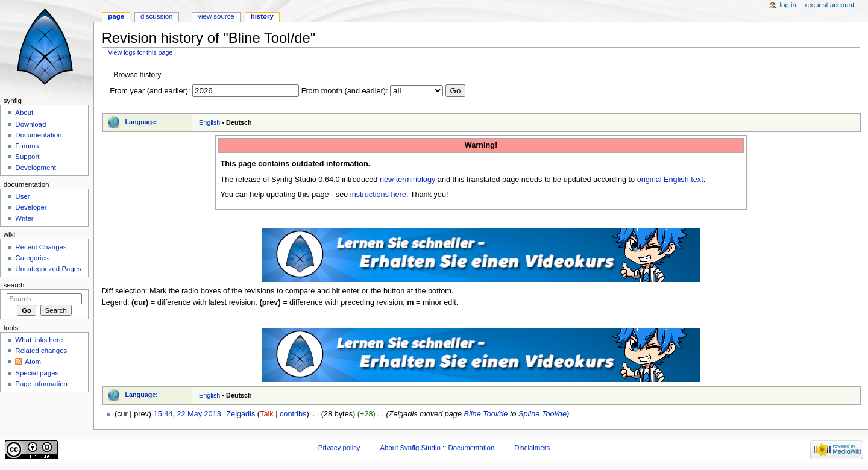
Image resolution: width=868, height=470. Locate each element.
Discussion (156, 16)
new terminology (407, 180)
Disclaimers (532, 448)
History (262, 16)
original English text (670, 180)
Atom (33, 362)
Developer (31, 207)
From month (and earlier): (345, 91)
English (209, 122)
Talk (267, 414)
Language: (141, 122)
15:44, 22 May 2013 (187, 414)
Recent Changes (41, 247)
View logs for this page (140, 52)
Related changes (41, 351)
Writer (24, 218)
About (24, 113)
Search (14, 285)
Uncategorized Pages (48, 269)
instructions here (378, 195)
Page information (41, 384)
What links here (39, 340)
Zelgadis (241, 414)
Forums (27, 146)
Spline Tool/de (542, 414)
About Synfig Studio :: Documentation (437, 448)
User (22, 196)
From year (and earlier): (150, 91)
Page (116, 16)
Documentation (38, 135)
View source (216, 16)
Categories (32, 258)
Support (27, 157)
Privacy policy (339, 448)
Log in (788, 5)
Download (30, 124)
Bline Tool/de (486, 414)
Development (35, 168)
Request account (830, 5)
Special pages (37, 373)
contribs (293, 414)
